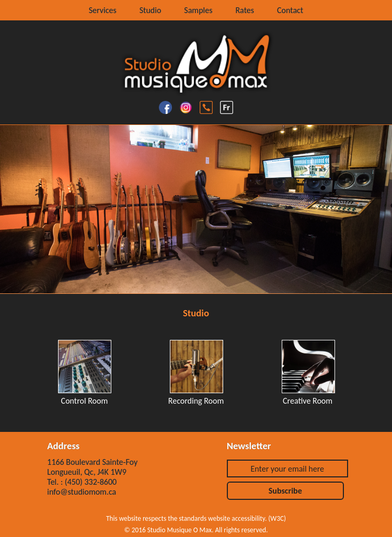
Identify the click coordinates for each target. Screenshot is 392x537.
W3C (277, 518)
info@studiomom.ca (82, 492)
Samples (198, 10)
